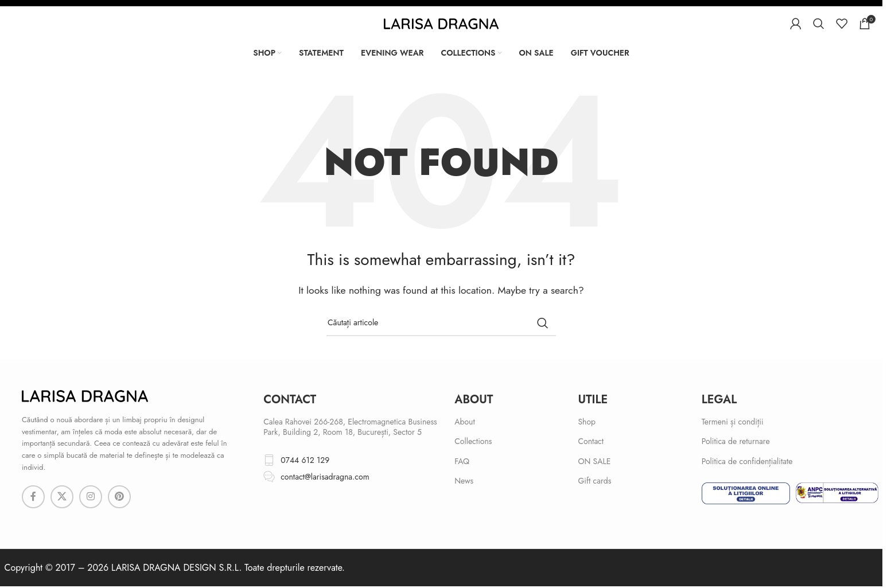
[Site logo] (441, 23)
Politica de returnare (736, 441)
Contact (591, 441)
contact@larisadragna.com (325, 477)
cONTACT (290, 400)
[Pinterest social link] (119, 497)
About (474, 400)
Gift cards (594, 481)
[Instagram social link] (91, 497)
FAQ (462, 461)
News (464, 481)
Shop (587, 422)
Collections (473, 441)
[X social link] (62, 497)
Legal (719, 400)
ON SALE (594, 461)
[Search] (819, 24)
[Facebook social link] (33, 497)
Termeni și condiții (733, 422)
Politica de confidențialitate (747, 461)
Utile (593, 400)
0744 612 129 (305, 460)
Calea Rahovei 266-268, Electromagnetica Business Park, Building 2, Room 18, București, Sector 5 (350, 427)
